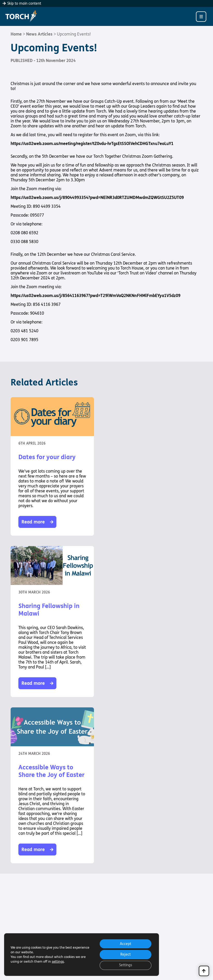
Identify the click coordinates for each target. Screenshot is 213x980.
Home (16, 34)
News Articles (39, 34)
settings (58, 961)
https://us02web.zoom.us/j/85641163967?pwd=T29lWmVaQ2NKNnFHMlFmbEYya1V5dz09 (96, 296)
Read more (37, 522)
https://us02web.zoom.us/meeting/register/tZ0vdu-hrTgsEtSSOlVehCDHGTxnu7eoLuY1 (92, 144)
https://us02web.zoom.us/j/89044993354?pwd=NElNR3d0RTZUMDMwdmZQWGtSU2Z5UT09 (97, 198)
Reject (125, 954)
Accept (125, 943)
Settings (125, 965)
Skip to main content (22, 4)
